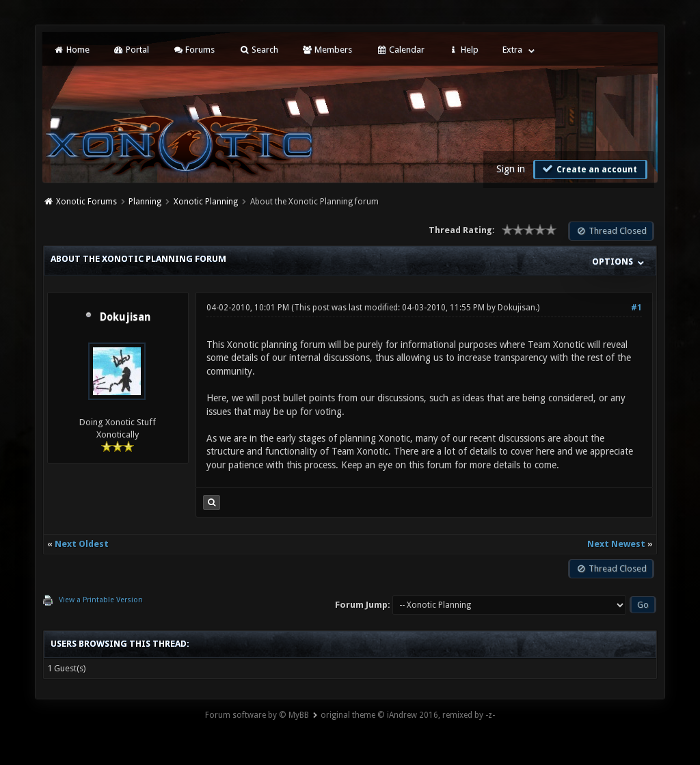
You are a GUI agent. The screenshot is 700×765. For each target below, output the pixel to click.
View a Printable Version (101, 600)
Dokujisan (125, 317)
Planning (145, 202)
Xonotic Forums (86, 202)
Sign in (511, 169)
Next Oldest (82, 544)
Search (258, 50)
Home (71, 50)
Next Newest (616, 544)
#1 (636, 308)
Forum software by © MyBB (257, 715)
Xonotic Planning (206, 202)
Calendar (400, 50)
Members (327, 50)
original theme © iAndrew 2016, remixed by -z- (408, 715)
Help (463, 50)
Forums (194, 50)
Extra (512, 50)
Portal (131, 50)
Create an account (589, 169)
